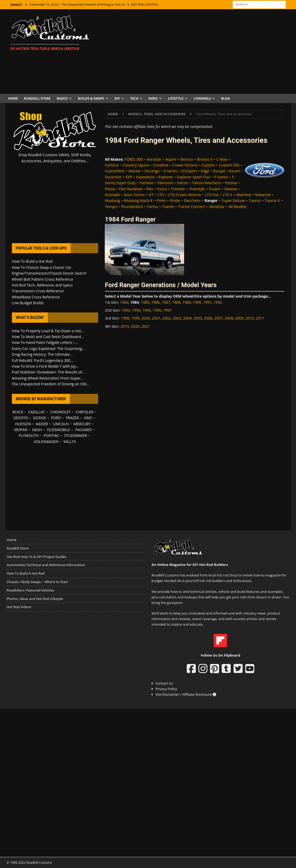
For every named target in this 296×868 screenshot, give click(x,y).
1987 (166, 302)
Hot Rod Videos (19, 607)
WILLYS (70, 442)
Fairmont (165, 183)
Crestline (161, 165)
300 (139, 159)
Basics (62, 98)
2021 (145, 326)
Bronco (187, 159)
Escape (219, 171)
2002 (167, 318)
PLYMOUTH (29, 435)
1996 (157, 310)
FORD (129, 159)
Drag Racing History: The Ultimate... (42, 354)
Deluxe (135, 171)
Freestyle (197, 189)
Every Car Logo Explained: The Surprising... (48, 348)
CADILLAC (37, 412)
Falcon (183, 183)
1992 (218, 302)
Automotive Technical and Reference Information (46, 565)
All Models (237, 207)
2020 (135, 326)
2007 (218, 318)
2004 (187, 318)
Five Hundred (131, 189)
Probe (175, 200)
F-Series (221, 177)
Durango (152, 171)
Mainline (244, 195)
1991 (207, 302)
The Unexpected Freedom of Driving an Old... (51, 384)
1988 (176, 302)
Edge (205, 171)
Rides (153, 98)
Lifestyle (176, 98)
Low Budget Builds (28, 303)
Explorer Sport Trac (194, 177)
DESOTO (21, 418)
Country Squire (136, 165)
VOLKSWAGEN (46, 442)
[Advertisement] (194, 52)
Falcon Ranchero (207, 183)
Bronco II (205, 159)
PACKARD (83, 430)
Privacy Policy (166, 689)
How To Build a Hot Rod (32, 261)
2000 (146, 318)
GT (151, 195)
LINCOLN (61, 424)
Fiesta (110, 189)
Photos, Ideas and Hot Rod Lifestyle (35, 599)
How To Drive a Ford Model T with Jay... (45, 366)
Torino (152, 207)
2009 (239, 318)
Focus (162, 189)
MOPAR (21, 430)
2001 (156, 318)
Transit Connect (192, 207)
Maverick (263, 195)
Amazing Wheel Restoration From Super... (48, 378)
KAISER (42, 424)
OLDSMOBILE (59, 430)
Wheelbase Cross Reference (36, 297)
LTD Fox (212, 195)
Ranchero (192, 200)
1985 (145, 302)
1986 (156, 302)
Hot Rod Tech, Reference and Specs (42, 285)
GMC (88, 418)
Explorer (166, 177)
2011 (260, 318)
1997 (167, 310)
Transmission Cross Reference (38, 291)
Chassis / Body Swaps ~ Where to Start (37, 582)
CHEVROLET (60, 412)
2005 (198, 318)
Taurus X (272, 200)
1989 (187, 302)
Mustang (112, 200)
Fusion (215, 189)
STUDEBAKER (76, 435)
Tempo (111, 207)
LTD (161, 195)
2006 (208, 318)
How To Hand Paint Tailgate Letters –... (45, 342)
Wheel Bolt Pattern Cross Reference (43, 279)
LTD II (228, 195)
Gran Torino (134, 195)
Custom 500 (229, 165)
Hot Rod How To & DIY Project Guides (37, 557)
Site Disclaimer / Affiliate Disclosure (186, 694)
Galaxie (231, 189)
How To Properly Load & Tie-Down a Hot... (48, 331)
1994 (136, 310)
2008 (229, 318)
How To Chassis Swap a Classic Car (42, 267)
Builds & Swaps (91, 98)
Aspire (171, 159)
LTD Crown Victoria (184, 195)
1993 (126, 310)
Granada (112, 195)
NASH (37, 430)
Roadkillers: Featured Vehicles (30, 590)
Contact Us (164, 683)
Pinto (161, 200)
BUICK (18, 412)
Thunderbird (132, 207)
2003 (177, 318)
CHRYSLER (85, 412)
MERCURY (82, 424)
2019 (125, 326)
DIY (117, 98)
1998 (125, 318)
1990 (197, 302)
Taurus (255, 200)
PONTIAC (51, 435)
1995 (147, 310)
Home (13, 98)
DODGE (40, 418)
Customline (115, 171)
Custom (208, 165)
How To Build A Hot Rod (26, 573)
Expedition (145, 177)
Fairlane (147, 183)
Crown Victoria (185, 165)
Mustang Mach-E (138, 200)
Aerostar (154, 159)
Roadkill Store (37, 98)
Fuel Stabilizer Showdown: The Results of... (48, 372)
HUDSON (23, 424)
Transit (168, 207)
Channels (202, 98)
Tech (134, 98)
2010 (250, 318)
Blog (226, 98)
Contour (112, 165)
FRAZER (72, 418)
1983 (124, 302)
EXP (129, 177)
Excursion (113, 177)
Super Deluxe (233, 200)
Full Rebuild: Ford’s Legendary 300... (43, 360)
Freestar (178, 189)
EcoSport (189, 171)
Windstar (217, 207)
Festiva (231, 183)
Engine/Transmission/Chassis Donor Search (49, 273)
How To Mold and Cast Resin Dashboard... (48, 337)
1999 (135, 318)
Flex (150, 189)
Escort (235, 171)
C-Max (222, 159)
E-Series (170, 171)
